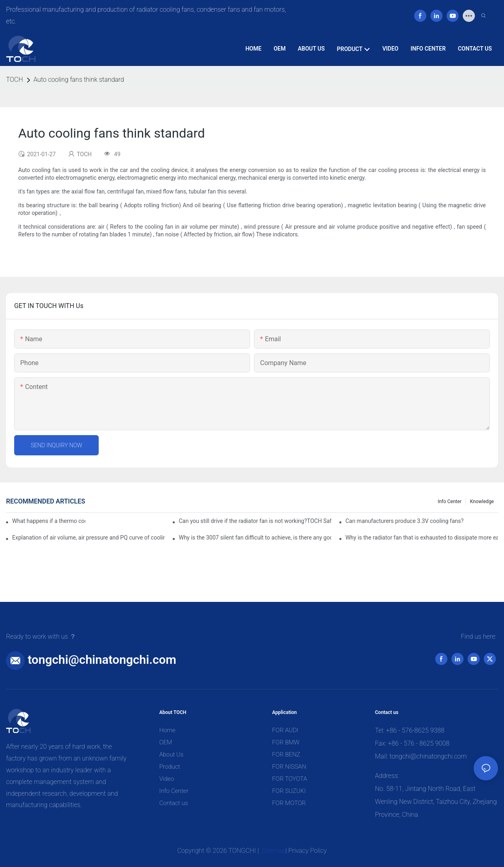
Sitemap (273, 851)
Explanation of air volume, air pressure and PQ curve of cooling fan (88, 538)
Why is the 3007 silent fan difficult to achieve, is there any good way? (255, 538)
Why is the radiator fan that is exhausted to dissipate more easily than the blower (422, 538)
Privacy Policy (308, 851)
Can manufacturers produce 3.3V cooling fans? (404, 521)
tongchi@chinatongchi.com (102, 660)
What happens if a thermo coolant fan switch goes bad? (49, 521)
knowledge (482, 501)
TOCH (15, 80)
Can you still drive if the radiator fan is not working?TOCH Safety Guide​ (255, 521)
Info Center (450, 501)
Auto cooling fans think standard (79, 80)
